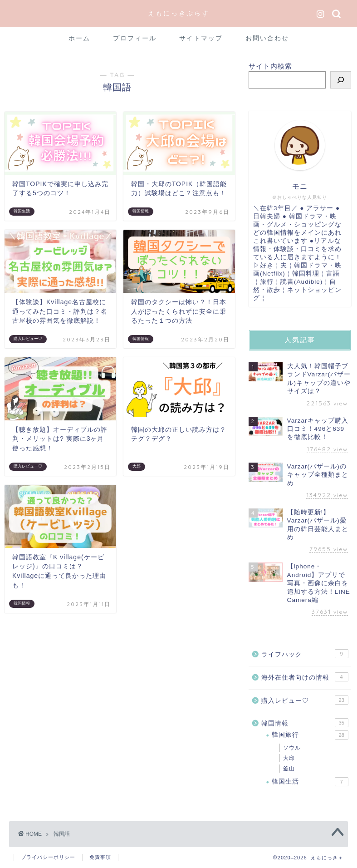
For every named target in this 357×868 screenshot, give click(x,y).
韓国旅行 (310, 735)
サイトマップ (201, 38)
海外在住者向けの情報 (305, 677)
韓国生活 (310, 782)
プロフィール (135, 38)
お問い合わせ (267, 38)
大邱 (289, 758)
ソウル (292, 748)
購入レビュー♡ (305, 700)
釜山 (289, 769)
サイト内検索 (270, 66)
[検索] (341, 80)
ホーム (79, 38)
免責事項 (100, 857)
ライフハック (305, 654)
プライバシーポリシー (48, 857)
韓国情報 (305, 723)
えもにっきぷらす (179, 13)
